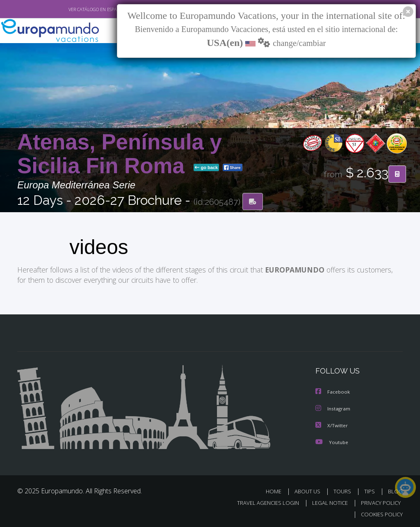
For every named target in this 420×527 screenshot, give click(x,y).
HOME (277, 490)
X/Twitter (332, 424)
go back (206, 168)
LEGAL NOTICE (326, 501)
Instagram (333, 408)
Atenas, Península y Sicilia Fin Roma (120, 154)
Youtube (332, 441)
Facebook (333, 391)
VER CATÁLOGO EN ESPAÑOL (78, 9)
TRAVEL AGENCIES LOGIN (262, 501)
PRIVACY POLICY (379, 501)
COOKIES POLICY (380, 513)
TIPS (371, 490)
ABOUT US (310, 490)
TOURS (344, 490)
